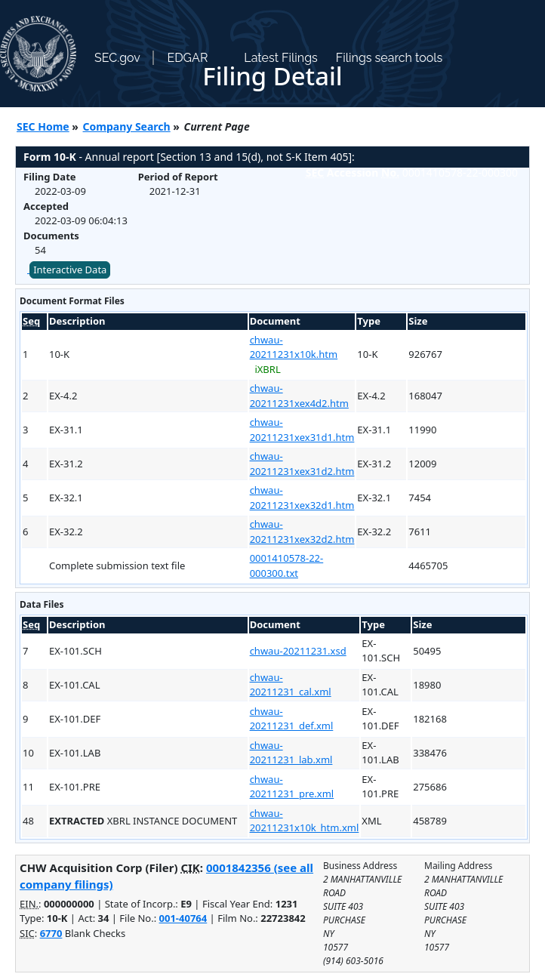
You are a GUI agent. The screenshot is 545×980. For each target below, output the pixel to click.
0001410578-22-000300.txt (287, 566)
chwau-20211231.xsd (298, 651)
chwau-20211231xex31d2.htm (302, 464)
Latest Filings (280, 58)
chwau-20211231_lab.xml (291, 753)
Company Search (127, 126)
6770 (51, 933)
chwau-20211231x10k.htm (294, 347)
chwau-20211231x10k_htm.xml (305, 821)
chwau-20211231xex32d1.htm (302, 498)
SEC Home (43, 126)
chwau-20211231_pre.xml (292, 787)
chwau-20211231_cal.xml (291, 685)
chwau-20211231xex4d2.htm (299, 396)
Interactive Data (70, 270)
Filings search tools (390, 58)
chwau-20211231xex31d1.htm (302, 430)
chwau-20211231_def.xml (292, 719)
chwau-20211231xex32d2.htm (302, 532)
